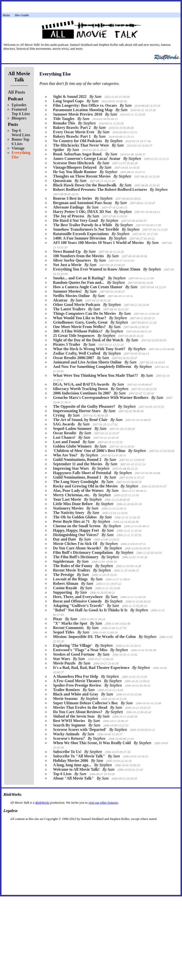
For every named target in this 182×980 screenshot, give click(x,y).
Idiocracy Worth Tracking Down (80, 389)
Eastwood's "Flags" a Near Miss (80, 650)
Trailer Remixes (66, 690)
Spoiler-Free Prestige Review (77, 685)
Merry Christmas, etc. (71, 495)
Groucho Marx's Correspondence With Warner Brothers (101, 398)
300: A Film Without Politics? (78, 331)
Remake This (64, 123)
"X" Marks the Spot (70, 623)
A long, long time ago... (72, 765)
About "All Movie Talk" (73, 778)
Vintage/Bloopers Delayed (75, 167)
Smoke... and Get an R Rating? (79, 278)
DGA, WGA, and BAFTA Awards (81, 384)
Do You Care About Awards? (77, 548)
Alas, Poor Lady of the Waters (78, 490)
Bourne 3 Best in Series (72, 198)
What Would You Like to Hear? (79, 318)
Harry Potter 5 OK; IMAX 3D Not (82, 212)
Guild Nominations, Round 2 (77, 460)
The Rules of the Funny (73, 566)
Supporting (62, 592)
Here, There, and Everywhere (78, 597)
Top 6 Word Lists (21, 133)
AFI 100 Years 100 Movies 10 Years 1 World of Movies (98, 243)
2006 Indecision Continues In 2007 (82, 393)
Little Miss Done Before (73, 504)
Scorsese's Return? (69, 738)
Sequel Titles (64, 632)
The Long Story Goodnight (76, 482)
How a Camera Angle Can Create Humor (88, 287)
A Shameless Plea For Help (76, 676)
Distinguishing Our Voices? (76, 535)
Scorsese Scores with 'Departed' (80, 730)
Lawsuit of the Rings (70, 579)
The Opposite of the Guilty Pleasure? (84, 406)
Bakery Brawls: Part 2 (72, 128)
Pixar (57, 619)
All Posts (16, 92)
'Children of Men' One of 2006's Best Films (89, 451)
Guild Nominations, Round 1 (77, 477)
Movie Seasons (65, 699)
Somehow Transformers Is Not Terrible (86, 229)
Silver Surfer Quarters (72, 260)
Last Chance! (64, 437)
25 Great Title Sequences (74, 336)
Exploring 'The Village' (72, 645)
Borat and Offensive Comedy (77, 601)
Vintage (18, 148)
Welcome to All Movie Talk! (76, 769)
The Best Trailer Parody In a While (82, 225)
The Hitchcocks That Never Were (81, 145)
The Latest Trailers (69, 309)
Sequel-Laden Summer (72, 429)
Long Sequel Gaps (68, 101)
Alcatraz (60, 300)
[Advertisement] (91, 829)
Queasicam (62, 181)
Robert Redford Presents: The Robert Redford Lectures (100, 189)
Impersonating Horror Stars (77, 411)
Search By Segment (69, 725)
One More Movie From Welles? (79, 327)
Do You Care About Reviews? (78, 712)
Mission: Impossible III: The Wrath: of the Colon (94, 637)
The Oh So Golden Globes (75, 517)
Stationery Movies (68, 508)
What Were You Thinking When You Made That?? (95, 375)
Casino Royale (65, 588)
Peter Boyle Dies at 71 (71, 521)
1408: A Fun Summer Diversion (79, 238)
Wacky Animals (66, 734)
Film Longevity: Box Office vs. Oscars (85, 105)
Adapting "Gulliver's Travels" (78, 606)
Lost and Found (66, 442)
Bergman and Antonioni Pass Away (82, 203)
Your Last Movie (67, 499)
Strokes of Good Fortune (74, 654)
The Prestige (63, 575)
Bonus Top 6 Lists (21, 142)
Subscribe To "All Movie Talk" (79, 756)
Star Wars (61, 659)
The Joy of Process (68, 216)
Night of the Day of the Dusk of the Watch (88, 340)
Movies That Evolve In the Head (80, 707)
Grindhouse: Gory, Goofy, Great (80, 322)
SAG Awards (64, 424)
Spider (58, 150)
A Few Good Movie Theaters (77, 681)
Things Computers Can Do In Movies (84, 313)
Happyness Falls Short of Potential (82, 473)
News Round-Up (67, 251)
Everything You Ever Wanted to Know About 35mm (97, 269)
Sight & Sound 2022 (70, 97)
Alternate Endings (68, 207)
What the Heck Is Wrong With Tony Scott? (89, 349)
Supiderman (63, 561)
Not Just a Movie (67, 265)
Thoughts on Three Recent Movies (82, 176)
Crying (59, 415)
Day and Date (64, 539)
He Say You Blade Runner (75, 172)
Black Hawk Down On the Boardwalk (85, 185)
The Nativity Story (68, 513)
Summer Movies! (67, 291)
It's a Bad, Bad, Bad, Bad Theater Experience (91, 668)
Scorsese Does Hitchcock (74, 163)
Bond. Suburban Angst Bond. (78, 154)
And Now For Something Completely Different (92, 367)
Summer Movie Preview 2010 (77, 114)
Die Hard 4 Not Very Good (75, 220)
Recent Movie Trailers (71, 570)
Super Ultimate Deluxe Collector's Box (85, 703)
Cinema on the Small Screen (77, 526)
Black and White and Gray (76, 694)
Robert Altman (66, 583)
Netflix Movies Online (71, 296)
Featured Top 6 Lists (21, 112)
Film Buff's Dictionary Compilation (83, 552)
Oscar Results (64, 433)
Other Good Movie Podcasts (76, 305)
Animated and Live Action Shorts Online (87, 362)
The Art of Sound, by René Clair (80, 420)
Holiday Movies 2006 (70, 761)
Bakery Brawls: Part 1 (72, 136)
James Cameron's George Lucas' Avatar (87, 158)
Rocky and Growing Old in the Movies (85, 486)
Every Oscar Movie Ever (74, 132)
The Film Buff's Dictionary (76, 557)
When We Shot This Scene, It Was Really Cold (92, 743)
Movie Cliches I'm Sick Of (75, 544)
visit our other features (103, 803)
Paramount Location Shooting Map (83, 110)
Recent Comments (68, 628)
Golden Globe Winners (72, 446)
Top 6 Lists (62, 774)
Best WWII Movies (69, 721)
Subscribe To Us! (67, 752)
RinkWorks (42, 803)
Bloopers (19, 118)
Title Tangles (64, 119)
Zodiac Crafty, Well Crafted (76, 353)
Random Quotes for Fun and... (78, 282)
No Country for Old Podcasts (77, 141)
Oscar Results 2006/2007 (73, 358)
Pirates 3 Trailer (67, 344)
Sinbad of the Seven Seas (74, 716)
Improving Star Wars (71, 468)
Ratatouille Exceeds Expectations (81, 234)
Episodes (19, 105)
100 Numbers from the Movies (78, 256)
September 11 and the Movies (78, 464)
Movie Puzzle (64, 663)
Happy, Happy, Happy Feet (76, 530)
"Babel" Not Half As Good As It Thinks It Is (90, 610)
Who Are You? (65, 455)
